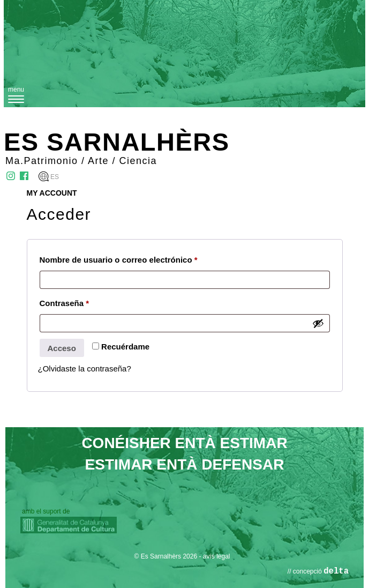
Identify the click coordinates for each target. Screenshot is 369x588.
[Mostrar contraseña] (318, 323)
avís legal (217, 556)
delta (336, 571)
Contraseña (65, 303)
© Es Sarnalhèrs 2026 (166, 556)
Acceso (62, 348)
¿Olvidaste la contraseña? (85, 369)
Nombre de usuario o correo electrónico (119, 260)
